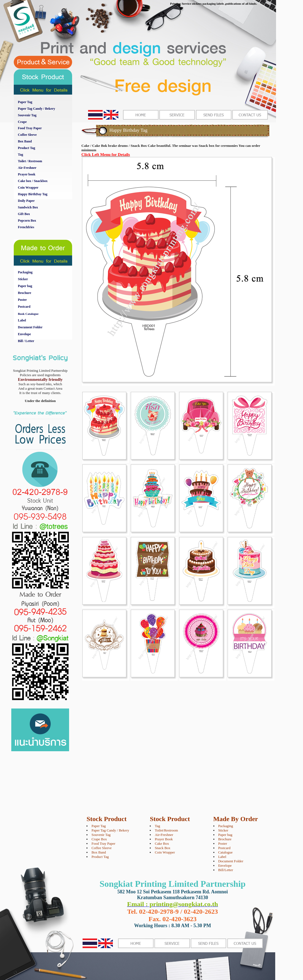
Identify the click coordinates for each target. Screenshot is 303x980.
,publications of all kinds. (241, 4)
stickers (197, 4)
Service (186, 4)
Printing (175, 4)
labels (220, 4)
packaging (209, 4)
